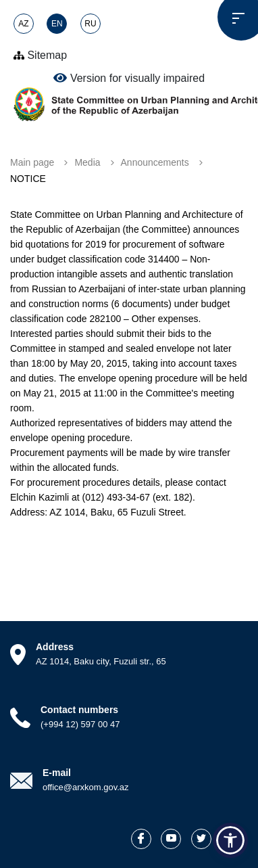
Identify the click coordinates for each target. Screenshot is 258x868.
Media (87, 162)
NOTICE (28, 179)
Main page (32, 162)
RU (90, 24)
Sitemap (40, 55)
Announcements (155, 162)
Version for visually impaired (129, 78)
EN (57, 24)
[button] (230, 840)
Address (55, 647)
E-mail (57, 773)
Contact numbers (79, 710)
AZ (23, 24)
